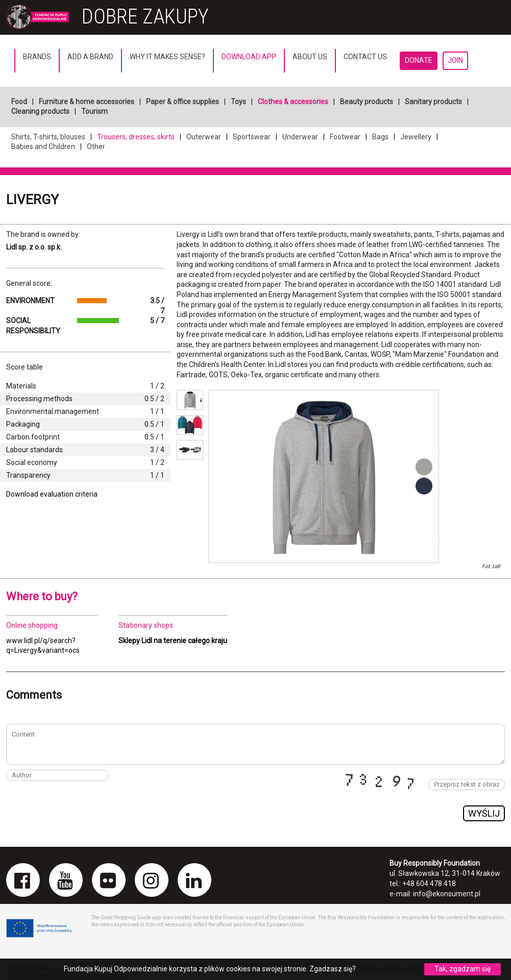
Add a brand (90, 57)
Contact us (365, 57)
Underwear (300, 137)
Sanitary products (433, 102)
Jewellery (416, 137)
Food (19, 102)
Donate (419, 60)
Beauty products (367, 102)
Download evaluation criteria (52, 494)
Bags (380, 137)
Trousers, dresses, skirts (136, 137)
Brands (37, 57)
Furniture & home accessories (87, 102)
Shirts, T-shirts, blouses (48, 137)
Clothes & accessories (293, 102)
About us (310, 57)
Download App (249, 57)
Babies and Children (43, 146)
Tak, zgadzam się (463, 969)
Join (455, 60)
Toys (238, 102)
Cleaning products (40, 111)
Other (96, 146)
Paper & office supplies (182, 102)
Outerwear (204, 137)
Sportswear (252, 137)
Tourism (94, 111)
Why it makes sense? (167, 57)
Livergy (32, 200)
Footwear (345, 137)
